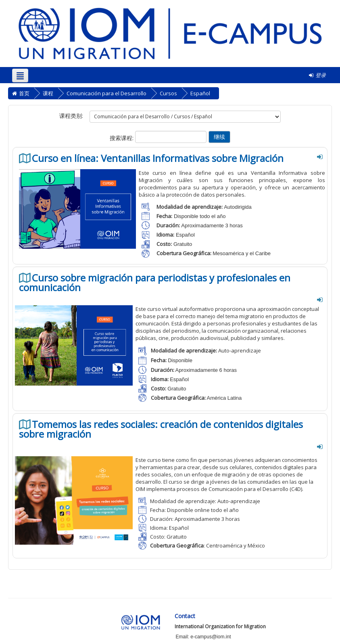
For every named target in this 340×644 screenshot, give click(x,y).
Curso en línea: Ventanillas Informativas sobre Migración (158, 158)
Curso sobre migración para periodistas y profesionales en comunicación (155, 283)
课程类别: (71, 116)
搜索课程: (122, 138)
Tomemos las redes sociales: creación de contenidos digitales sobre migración (161, 429)
